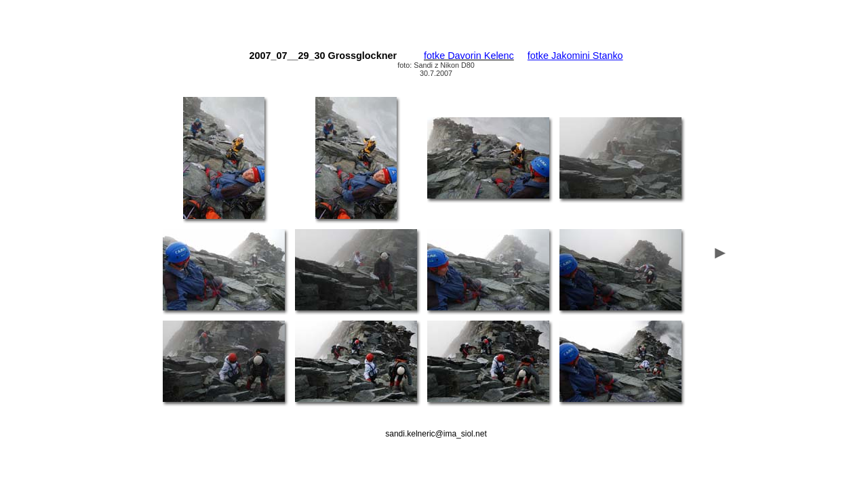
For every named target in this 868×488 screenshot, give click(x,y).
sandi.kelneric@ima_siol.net (436, 434)
